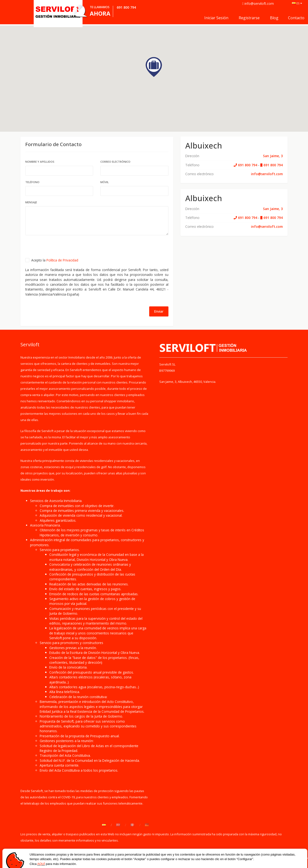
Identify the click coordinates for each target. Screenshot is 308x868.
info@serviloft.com (267, 174)
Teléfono (32, 182)
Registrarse (249, 18)
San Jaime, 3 (273, 156)
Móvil (105, 182)
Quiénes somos (33, 859)
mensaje (31, 202)
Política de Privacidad (62, 260)
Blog (274, 18)
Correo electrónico (115, 162)
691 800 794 (245, 165)
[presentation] (62, 248)
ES (297, 3)
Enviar (159, 311)
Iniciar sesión (216, 18)
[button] (154, 67)
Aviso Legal (108, 859)
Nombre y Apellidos (40, 162)
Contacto (296, 18)
